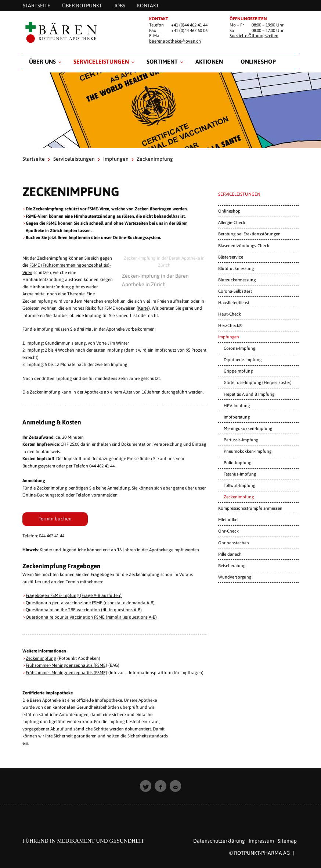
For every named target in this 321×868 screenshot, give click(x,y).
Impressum (261, 841)
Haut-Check (230, 314)
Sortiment (162, 61)
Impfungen (116, 159)
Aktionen (209, 61)
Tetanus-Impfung (240, 474)
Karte (143, 308)
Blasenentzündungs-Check (244, 246)
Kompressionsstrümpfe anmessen (250, 508)
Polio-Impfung (237, 463)
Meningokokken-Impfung (248, 428)
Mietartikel (228, 520)
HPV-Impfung (237, 405)
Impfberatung (237, 417)
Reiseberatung (232, 565)
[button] (146, 786)
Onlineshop (258, 61)
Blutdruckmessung (236, 268)
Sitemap (287, 841)
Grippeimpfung (238, 371)
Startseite (34, 159)
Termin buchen (55, 519)
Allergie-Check (232, 222)
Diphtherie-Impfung (243, 360)
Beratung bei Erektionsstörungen (249, 234)
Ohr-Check (228, 531)
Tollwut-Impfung (239, 485)
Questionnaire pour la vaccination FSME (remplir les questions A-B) (91, 617)
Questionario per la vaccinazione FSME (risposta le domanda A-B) (90, 603)
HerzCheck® (230, 325)
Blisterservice (231, 257)
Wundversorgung (235, 577)
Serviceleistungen (101, 61)
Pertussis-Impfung (241, 440)
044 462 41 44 (102, 466)
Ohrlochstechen (234, 543)
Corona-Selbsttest (235, 291)
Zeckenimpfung (41, 658)
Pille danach (230, 554)
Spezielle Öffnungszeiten (254, 36)
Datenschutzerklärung (219, 841)
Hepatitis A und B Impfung (249, 394)
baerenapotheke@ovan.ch (175, 41)
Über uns (42, 61)
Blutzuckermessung (237, 280)
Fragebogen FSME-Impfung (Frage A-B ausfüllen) (74, 595)
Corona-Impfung (239, 348)
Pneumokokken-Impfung (248, 451)
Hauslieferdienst (234, 303)
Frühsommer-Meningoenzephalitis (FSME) (66, 665)
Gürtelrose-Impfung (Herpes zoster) (258, 382)
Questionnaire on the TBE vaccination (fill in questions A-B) (84, 610)
